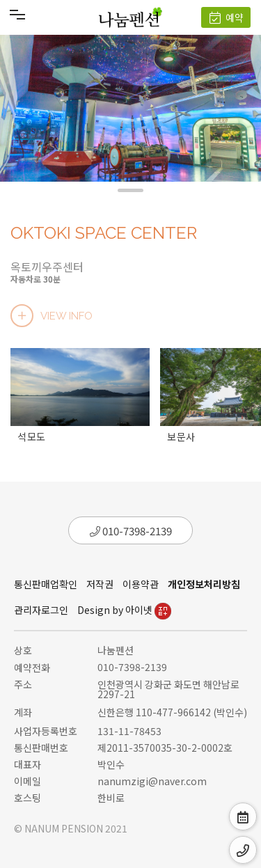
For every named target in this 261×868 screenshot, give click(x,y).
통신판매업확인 (46, 584)
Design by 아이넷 (124, 610)
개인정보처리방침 (204, 584)
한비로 (111, 798)
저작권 (100, 584)
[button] (130, 190)
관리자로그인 (41, 610)
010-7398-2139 (131, 531)
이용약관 (141, 584)
